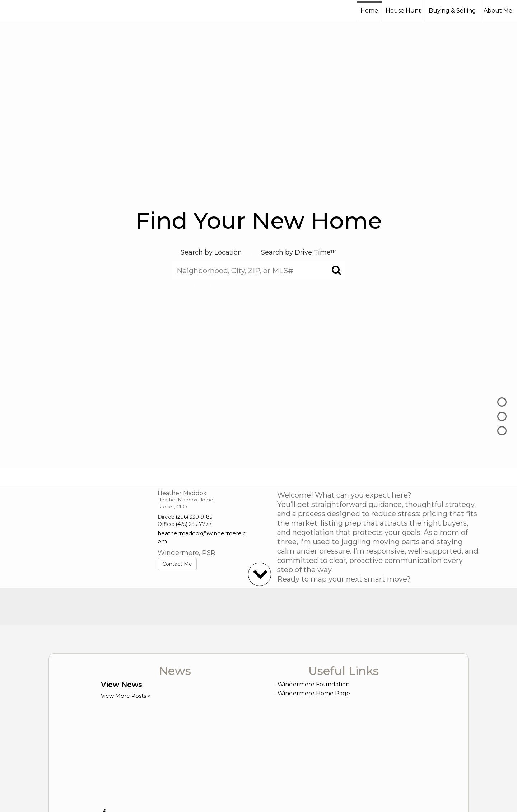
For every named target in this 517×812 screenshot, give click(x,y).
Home (369, 11)
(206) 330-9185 (194, 517)
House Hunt (403, 11)
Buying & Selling (452, 11)
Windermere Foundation (314, 684)
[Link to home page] (32, 11)
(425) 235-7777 (194, 524)
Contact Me (177, 564)
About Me (498, 11)
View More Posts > (126, 696)
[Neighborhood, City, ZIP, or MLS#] (258, 271)
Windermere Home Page (314, 693)
